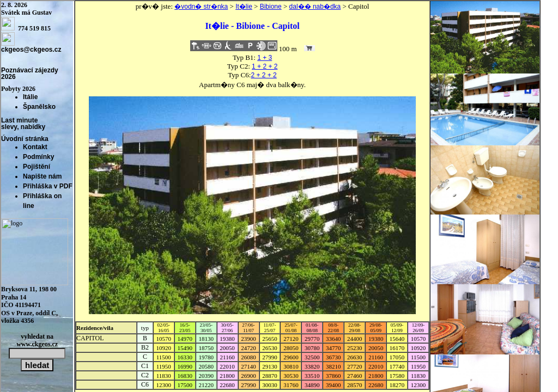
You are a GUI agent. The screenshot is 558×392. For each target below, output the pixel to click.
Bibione (271, 7)
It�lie (244, 7)
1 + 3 (265, 58)
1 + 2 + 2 (265, 66)
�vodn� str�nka (201, 7)
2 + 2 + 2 (263, 75)
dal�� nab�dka (315, 7)
